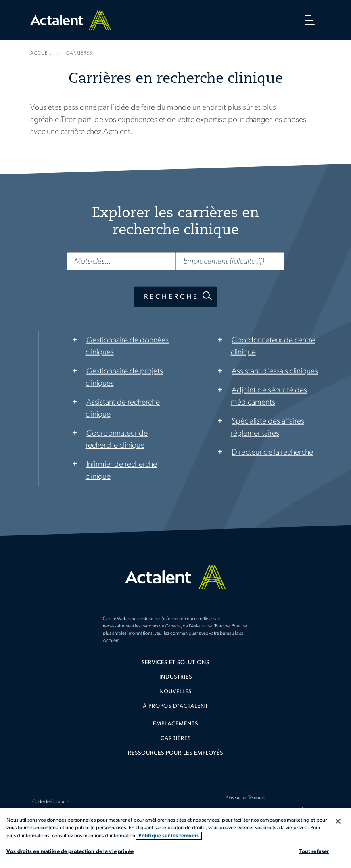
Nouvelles (175, 692)
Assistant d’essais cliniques (275, 371)
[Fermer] (338, 821)
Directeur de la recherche (272, 452)
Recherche (171, 297)
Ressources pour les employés (175, 753)
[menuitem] (175, 666)
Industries (176, 677)
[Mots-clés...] (121, 261)
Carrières (176, 739)
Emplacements (175, 724)
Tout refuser (314, 852)
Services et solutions (175, 663)
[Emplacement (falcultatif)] (230, 261)
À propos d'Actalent (175, 706)
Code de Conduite (51, 802)
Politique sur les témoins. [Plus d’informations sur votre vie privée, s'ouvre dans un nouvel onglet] (169, 836)
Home (71, 20)
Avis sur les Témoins (245, 798)
